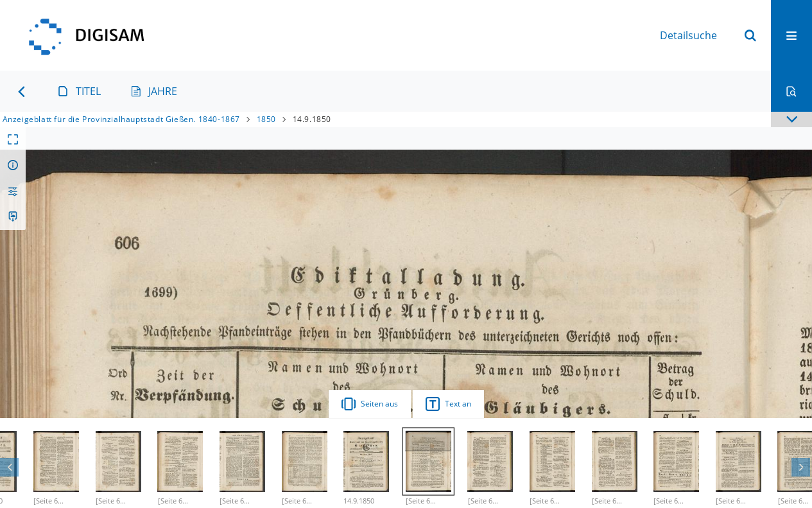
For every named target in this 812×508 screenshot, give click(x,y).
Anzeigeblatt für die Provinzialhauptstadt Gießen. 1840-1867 (121, 119)
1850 (266, 119)
